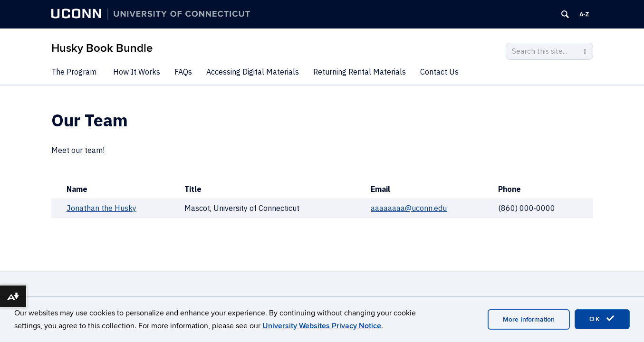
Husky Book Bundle (102, 48)
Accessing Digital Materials (253, 72)
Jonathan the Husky (101, 208)
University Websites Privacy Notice (322, 326)
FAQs (183, 72)
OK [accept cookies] (602, 319)
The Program (74, 72)
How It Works (137, 72)
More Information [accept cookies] (529, 319)
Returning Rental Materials (360, 72)
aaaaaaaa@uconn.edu (409, 208)
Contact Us (439, 72)
